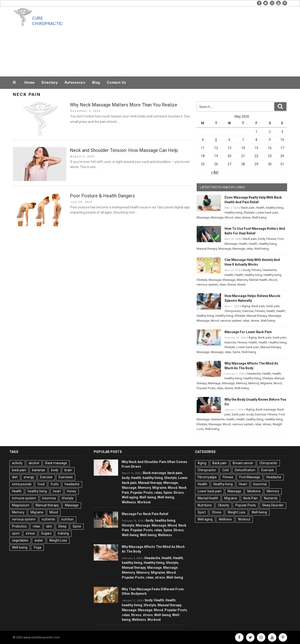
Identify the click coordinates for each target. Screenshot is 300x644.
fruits (55, 484)
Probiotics (19, 526)
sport (16, 533)
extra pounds (22, 484)
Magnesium (21, 505)
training (63, 533)
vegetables (20, 540)
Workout (144, 502)
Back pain (248, 208)
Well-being (259, 217)
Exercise (248, 311)
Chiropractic (233, 311)
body (261, 239)
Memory (242, 280)
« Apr (215, 172)
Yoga (37, 547)
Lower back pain (267, 213)
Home (29, 83)
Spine (236, 352)
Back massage (266, 409)
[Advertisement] (197, 40)
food (41, 484)
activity (17, 463)
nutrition (67, 519)
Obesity (224, 505)
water (39, 540)
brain (68, 470)
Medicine (254, 491)
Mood (229, 217)
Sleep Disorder (273, 505)
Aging (246, 306)
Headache (270, 270)
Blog (96, 83)
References (75, 83)
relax (238, 217)
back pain (273, 306)
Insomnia (49, 498)
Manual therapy (207, 249)
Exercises (66, 477)
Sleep (62, 526)
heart (57, 491)
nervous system (207, 284)
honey (72, 491)
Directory (50, 83)
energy (29, 477)
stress (246, 217)
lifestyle (249, 213)
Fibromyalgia (207, 477)
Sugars (46, 533)
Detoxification (245, 470)
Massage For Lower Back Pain (248, 332)
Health (260, 208)
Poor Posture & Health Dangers (102, 196)
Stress (231, 284)
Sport (202, 512)
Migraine (266, 383)
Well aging (130, 497)
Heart (243, 484)
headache (72, 484)
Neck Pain (251, 498)
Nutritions (205, 505)
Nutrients (271, 498)
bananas (39, 470)
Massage (203, 217)
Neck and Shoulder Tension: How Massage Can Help (124, 150)
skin (49, 526)
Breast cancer (243, 463)
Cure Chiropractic (47, 21)
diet (15, 477)
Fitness (271, 239)
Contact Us (116, 83)
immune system (24, 498)
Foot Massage (250, 477)
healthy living (275, 208)
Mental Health (258, 280)
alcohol (34, 463)
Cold (225, 470)
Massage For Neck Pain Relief (145, 514)
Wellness (129, 502)
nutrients (48, 519)
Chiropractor (207, 470)
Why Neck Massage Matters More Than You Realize (124, 105)
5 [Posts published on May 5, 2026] (216, 140)
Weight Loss (58, 540)
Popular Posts (206, 388)
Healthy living (233, 213)
